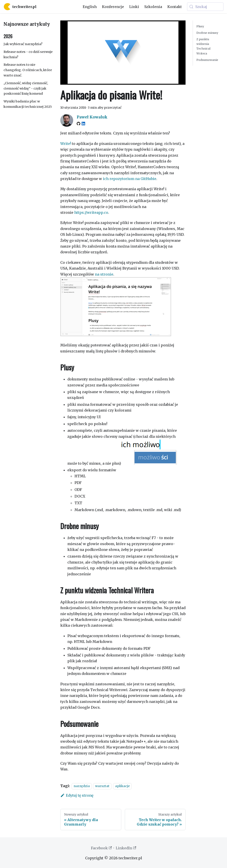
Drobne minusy (207, 33)
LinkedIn (126, 848)
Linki (134, 7)
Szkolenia (153, 7)
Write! (66, 144)
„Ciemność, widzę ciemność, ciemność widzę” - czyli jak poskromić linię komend (26, 88)
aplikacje (122, 786)
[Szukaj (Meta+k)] (205, 7)
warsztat (102, 786)
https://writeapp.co (91, 212)
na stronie (104, 274)
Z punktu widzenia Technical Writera (203, 46)
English (90, 7)
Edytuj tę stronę (77, 795)
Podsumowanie (207, 60)
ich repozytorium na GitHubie (130, 179)
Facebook (101, 848)
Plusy (200, 26)
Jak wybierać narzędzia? (23, 44)
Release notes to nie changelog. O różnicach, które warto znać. (28, 70)
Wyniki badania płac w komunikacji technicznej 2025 (28, 104)
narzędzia (82, 786)
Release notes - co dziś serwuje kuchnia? (28, 54)
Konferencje (113, 7)
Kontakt (175, 7)
